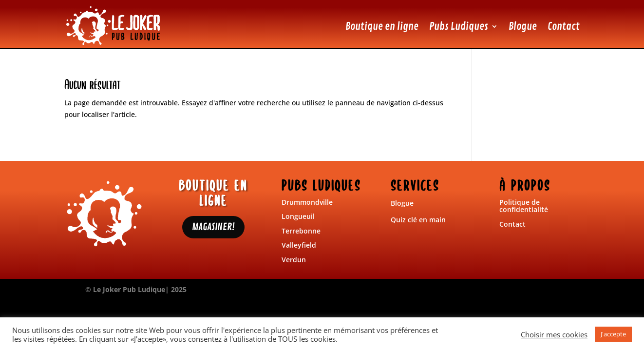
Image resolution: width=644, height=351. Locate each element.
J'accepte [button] (613, 334)
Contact (564, 26)
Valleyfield (299, 245)
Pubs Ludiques (459, 26)
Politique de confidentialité (524, 206)
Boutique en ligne (382, 26)
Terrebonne (301, 231)
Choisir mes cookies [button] (554, 334)
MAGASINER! (213, 227)
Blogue (523, 26)
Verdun (294, 260)
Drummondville (307, 202)
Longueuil (298, 216)
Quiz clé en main (418, 220)
